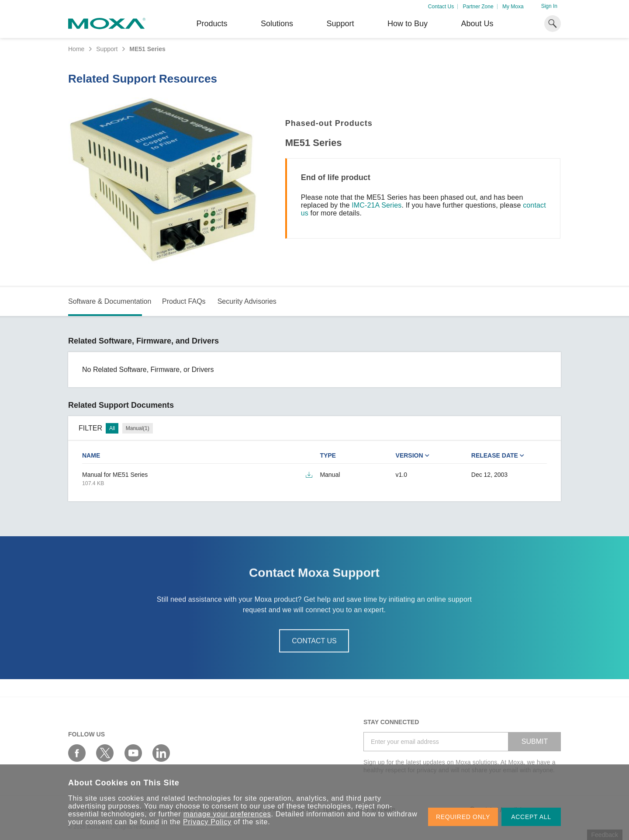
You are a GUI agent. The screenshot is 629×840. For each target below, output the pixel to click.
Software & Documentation (110, 301)
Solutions (277, 24)
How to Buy (408, 24)
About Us (477, 24)
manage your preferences (227, 814)
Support (340, 24)
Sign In (549, 6)
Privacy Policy (207, 822)
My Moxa (513, 7)
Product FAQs (184, 301)
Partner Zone (478, 7)
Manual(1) (138, 428)
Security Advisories (247, 301)
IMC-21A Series (377, 205)
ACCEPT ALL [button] (531, 817)
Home (76, 49)
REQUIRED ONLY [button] (463, 817)
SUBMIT (535, 741)
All (112, 428)
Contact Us (441, 7)
